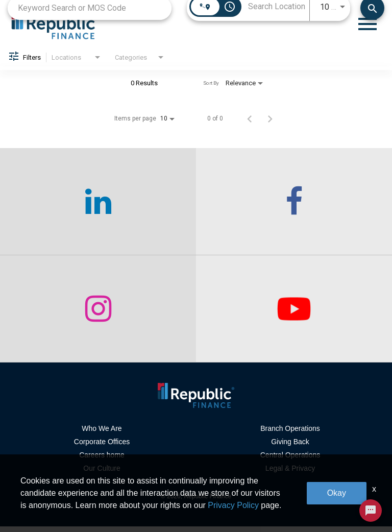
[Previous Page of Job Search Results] (250, 124)
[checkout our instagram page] (98, 315)
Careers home (102, 461)
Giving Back (290, 447)
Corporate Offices (102, 447)
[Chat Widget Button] (371, 511)
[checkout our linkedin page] (98, 207)
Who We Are (102, 434)
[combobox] (90, 13)
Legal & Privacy (290, 474)
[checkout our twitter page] (294, 315)
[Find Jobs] (372, 13)
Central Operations (290, 461)
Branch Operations (290, 434)
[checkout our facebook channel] (294, 207)
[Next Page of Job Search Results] (270, 124)
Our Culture (102, 474)
